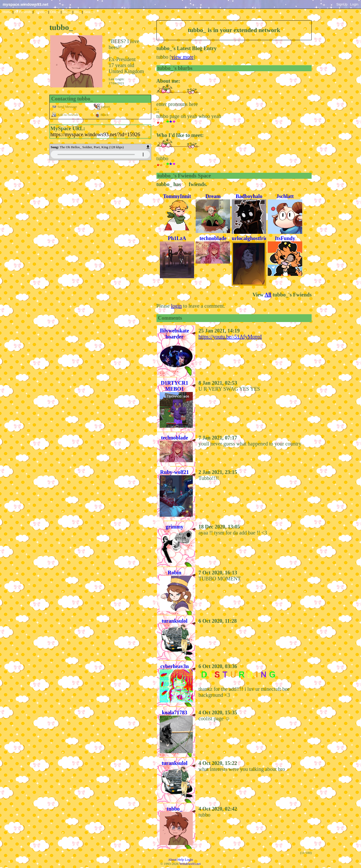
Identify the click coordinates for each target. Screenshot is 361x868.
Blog (78, 12)
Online (55, 12)
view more (182, 57)
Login (354, 4)
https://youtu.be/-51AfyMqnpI (230, 337)
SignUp (342, 4)
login (176, 306)
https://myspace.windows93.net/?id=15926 (95, 134)
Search (89, 12)
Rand (41, 12)
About (172, 860)
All (23, 12)
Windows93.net (190, 864)
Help (181, 860)
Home (7, 12)
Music (67, 12)
